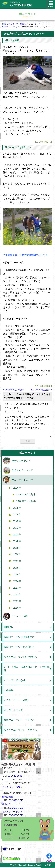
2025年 (17, 508)
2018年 (17, 555)
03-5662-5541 (15, 776)
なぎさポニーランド (22, 471)
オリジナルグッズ (13, 711)
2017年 (17, 562)
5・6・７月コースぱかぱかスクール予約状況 (26, 669)
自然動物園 (7, 797)
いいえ (18, 411)
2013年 (17, 588)
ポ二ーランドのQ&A (15, 681)
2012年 (17, 595)
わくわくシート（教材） (17, 701)
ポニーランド (35, 24)
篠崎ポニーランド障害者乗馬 (19, 638)
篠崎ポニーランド (21, 461)
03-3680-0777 (16, 801)
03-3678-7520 (16, 808)
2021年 (17, 535)
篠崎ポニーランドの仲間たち (19, 648)
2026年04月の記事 (26, 495)
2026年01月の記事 (26, 502)
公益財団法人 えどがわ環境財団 (14, 24)
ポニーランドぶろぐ (9, 27)
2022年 (17, 528)
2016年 (17, 568)
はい (9, 411)
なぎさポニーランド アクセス (20, 730)
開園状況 (9, 628)
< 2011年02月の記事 (14, 390)
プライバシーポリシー (13, 788)
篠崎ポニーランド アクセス (19, 720)
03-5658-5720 (16, 816)
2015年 (17, 575)
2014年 (17, 582)
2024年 (17, 515)
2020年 (17, 542)
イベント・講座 (20, 617)
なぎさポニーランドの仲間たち (20, 657)
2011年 (17, 602)
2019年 (17, 548)
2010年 (17, 608)
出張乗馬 (9, 691)
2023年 (17, 522)
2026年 (17, 488)
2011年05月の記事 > (41, 390)
